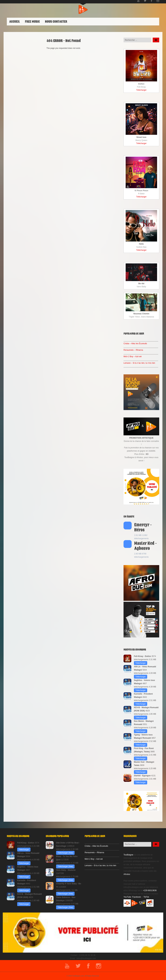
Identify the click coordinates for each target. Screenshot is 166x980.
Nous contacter (56, 22)
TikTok (146, 897)
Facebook (137, 897)
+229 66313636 (150, 890)
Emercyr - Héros (143, 527)
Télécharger (141, 90)
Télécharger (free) (65, 853)
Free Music (32, 22)
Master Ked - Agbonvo (145, 546)
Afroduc (127, 874)
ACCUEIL (15, 22)
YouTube (127, 897)
